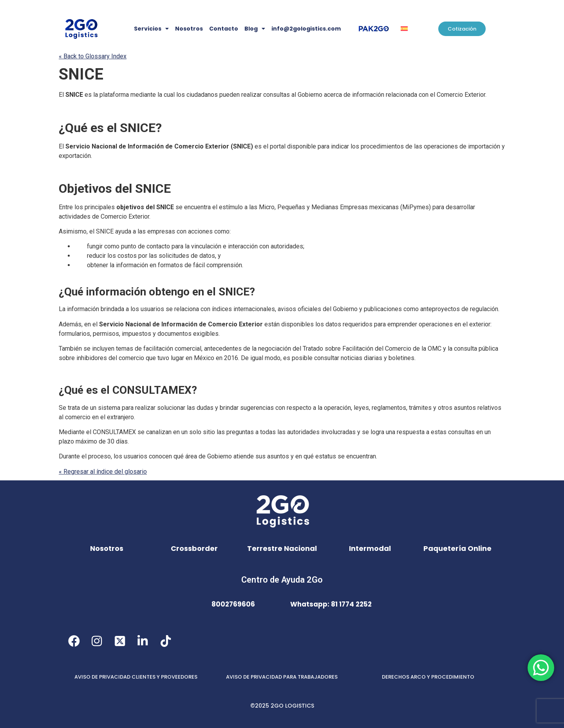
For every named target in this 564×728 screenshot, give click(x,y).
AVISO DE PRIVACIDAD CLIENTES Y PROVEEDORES (136, 677)
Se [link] (62, 408)
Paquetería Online (457, 548)
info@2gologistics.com (306, 29)
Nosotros (189, 29)
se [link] (179, 207)
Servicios (151, 29)
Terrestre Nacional (282, 548)
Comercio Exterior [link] (461, 95)
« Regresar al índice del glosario (103, 472)
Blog (255, 29)
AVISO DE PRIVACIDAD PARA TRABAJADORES (282, 677)
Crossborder (194, 548)
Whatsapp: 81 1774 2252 (331, 604)
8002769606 (233, 604)
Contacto (224, 29)
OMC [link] (435, 349)
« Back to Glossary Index (93, 56)
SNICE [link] (81, 74)
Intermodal (370, 548)
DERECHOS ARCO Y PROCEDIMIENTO (428, 677)
